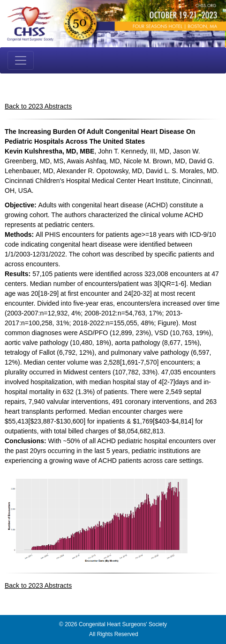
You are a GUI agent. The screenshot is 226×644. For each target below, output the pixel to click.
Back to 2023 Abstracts (38, 106)
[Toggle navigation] (21, 60)
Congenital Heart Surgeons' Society (123, 624)
